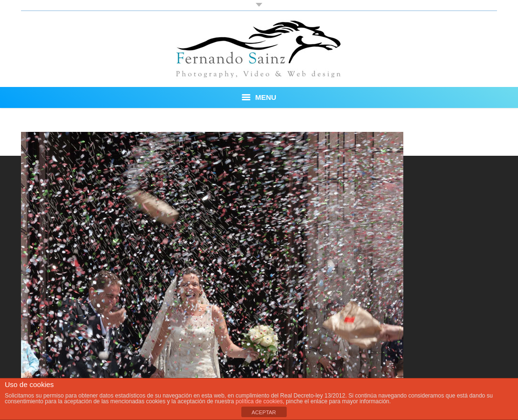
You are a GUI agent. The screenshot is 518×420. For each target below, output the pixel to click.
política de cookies (259, 401)
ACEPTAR (264, 412)
